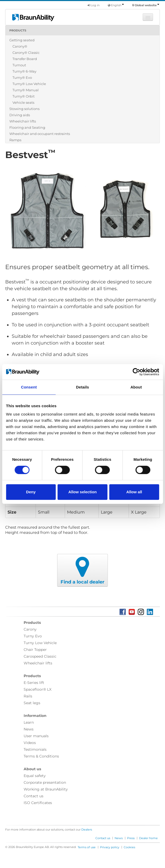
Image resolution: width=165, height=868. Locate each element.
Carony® (20, 46)
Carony (30, 629)
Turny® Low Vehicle (29, 84)
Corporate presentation (45, 782)
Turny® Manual (26, 90)
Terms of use (87, 847)
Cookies (129, 847)
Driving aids (20, 115)
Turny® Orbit (24, 96)
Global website (147, 5)
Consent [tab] (29, 387)
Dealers (87, 830)
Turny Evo (33, 636)
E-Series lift (34, 683)
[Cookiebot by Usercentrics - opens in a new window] (136, 372)
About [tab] (136, 387)
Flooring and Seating (27, 127)
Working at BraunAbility (46, 789)
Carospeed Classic (40, 656)
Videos (30, 743)
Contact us (34, 796)
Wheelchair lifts (23, 121)
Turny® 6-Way (24, 71)
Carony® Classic (26, 53)
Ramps (15, 140)
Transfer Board (25, 59)
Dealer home (148, 838)
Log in (94, 5)
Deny (31, 492)
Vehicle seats (23, 102)
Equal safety (35, 776)
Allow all (134, 492)
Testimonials (35, 749)
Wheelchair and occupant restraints (40, 134)
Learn (29, 722)
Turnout (19, 65)
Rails (28, 696)
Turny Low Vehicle (40, 643)
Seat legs (32, 703)
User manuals (36, 736)
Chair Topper (35, 650)
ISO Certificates (38, 803)
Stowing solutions (24, 109)
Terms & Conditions (41, 756)
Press (131, 838)
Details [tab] (83, 387)
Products (18, 30)
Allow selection (82, 492)
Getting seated (22, 40)
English (117, 5)
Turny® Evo (22, 77)
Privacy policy (110, 847)
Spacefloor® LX (38, 689)
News (29, 729)
